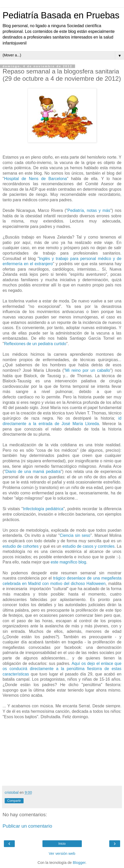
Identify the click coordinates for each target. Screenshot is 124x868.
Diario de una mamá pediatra (33, 472)
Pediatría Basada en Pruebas (61, 15)
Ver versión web (62, 854)
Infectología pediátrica (43, 509)
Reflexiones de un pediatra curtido (35, 344)
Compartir (14, 801)
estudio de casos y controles (88, 546)
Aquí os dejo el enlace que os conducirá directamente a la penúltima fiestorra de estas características (62, 669)
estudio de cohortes (21, 546)
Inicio (62, 844)
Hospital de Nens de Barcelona (36, 179)
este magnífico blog (68, 562)
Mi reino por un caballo (88, 370)
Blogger (79, 863)
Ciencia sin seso (75, 535)
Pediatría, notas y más (89, 210)
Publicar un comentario (27, 826)
